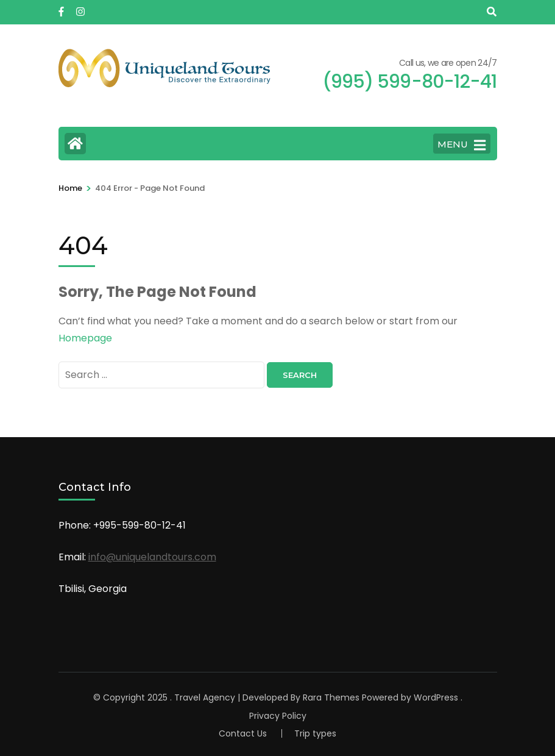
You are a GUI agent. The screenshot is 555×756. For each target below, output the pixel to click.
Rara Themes (331, 697)
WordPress (436, 697)
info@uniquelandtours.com (152, 557)
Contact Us (243, 733)
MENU (461, 145)
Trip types (315, 733)
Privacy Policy (278, 716)
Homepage (85, 338)
